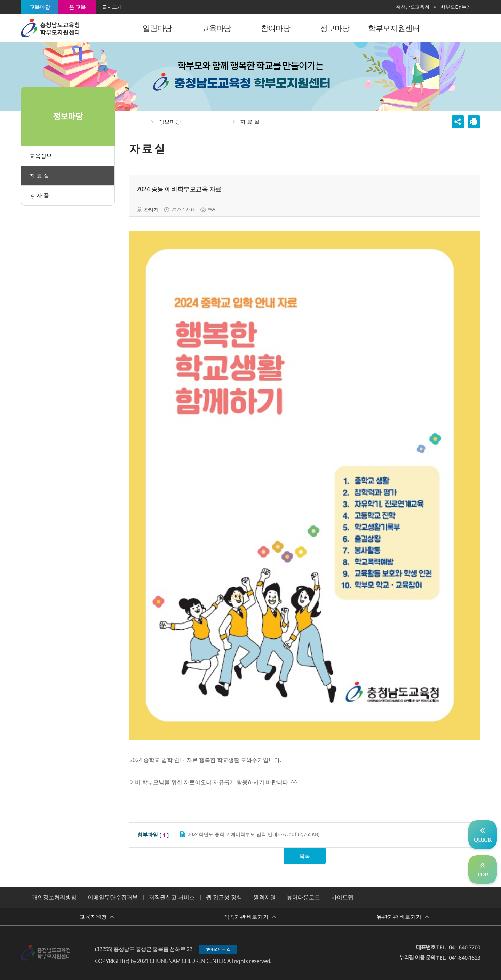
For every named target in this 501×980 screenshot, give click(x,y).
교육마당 (40, 7)
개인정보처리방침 (54, 897)
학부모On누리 (456, 7)
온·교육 (77, 7)
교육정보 (41, 156)
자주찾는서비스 (483, 835)
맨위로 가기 (483, 869)
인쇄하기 (474, 122)
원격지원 (264, 897)
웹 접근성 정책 (224, 897)
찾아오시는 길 (218, 949)
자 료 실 (39, 176)
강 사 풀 (39, 195)
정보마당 (170, 122)
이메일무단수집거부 (113, 897)
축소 (140, 7)
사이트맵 (342, 897)
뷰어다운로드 (303, 897)
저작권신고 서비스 (172, 897)
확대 (129, 7)
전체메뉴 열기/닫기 (472, 28)
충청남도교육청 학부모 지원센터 (50, 28)
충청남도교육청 (413, 7)
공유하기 (458, 122)
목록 (305, 856)
